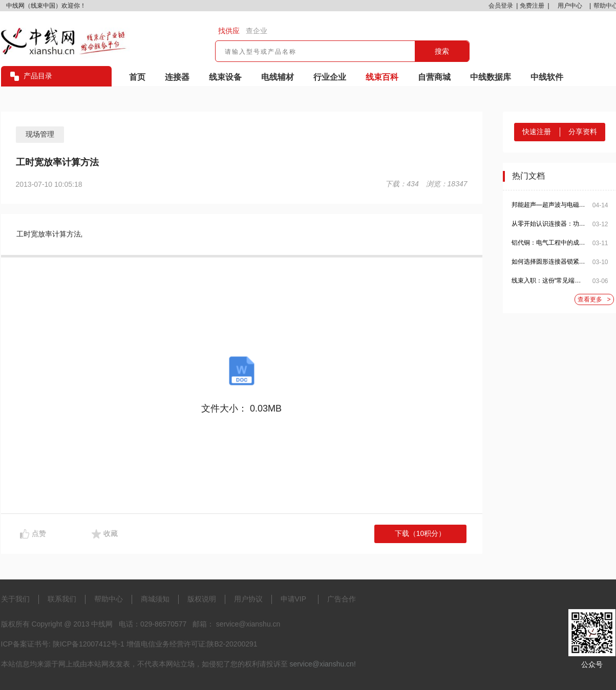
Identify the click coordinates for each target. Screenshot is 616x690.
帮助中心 (109, 599)
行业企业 (330, 77)
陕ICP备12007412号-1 (89, 644)
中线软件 (547, 77)
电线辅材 (278, 77)
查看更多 (594, 300)
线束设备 (225, 77)
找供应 (229, 31)
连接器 (177, 77)
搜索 (442, 51)
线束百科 (382, 77)
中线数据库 (491, 77)
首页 (137, 77)
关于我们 (15, 599)
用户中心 (570, 6)
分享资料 (583, 132)
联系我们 (62, 599)
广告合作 (342, 599)
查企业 (257, 31)
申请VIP (294, 599)
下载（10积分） (420, 533)
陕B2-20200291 (232, 644)
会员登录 (501, 6)
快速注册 (537, 132)
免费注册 (532, 6)
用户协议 (248, 599)
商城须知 (155, 599)
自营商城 (434, 77)
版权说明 (202, 599)
